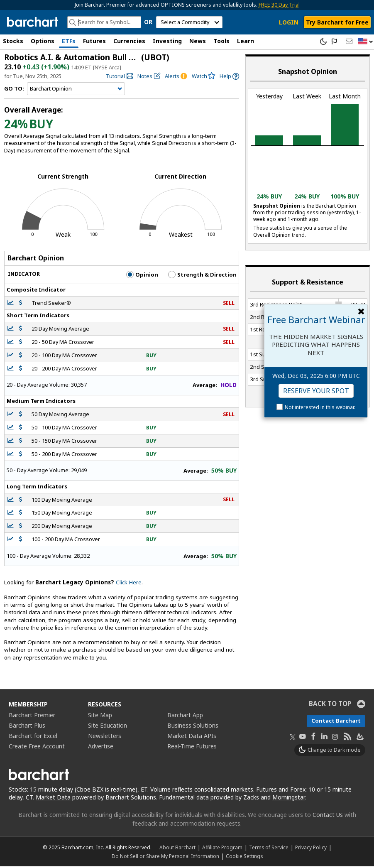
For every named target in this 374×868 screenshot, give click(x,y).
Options (43, 41)
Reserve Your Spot (316, 391)
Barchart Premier (32, 717)
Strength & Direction (202, 276)
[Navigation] (76, 91)
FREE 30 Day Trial (279, 5)
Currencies (129, 41)
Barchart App (185, 717)
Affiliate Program (222, 849)
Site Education (108, 727)
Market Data (53, 799)
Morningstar (288, 799)
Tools (221, 41)
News (198, 41)
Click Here (129, 584)
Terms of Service (269, 849)
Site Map (100, 717)
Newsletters (105, 737)
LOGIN (289, 22)
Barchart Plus (27, 727)
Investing (167, 41)
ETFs (69, 41)
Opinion (142, 276)
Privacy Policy (311, 849)
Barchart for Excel (33, 737)
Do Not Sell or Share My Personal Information (165, 858)
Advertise (101, 748)
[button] (366, 42)
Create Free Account (37, 748)
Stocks (13, 41)
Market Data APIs (192, 737)
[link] (120, 78)
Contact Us (328, 816)
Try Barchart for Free (337, 22)
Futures (94, 41)
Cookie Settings (244, 858)
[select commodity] (189, 22)
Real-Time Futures (192, 748)
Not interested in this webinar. (320, 407)
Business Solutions (193, 727)
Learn (246, 41)
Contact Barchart (336, 722)
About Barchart (177, 849)
